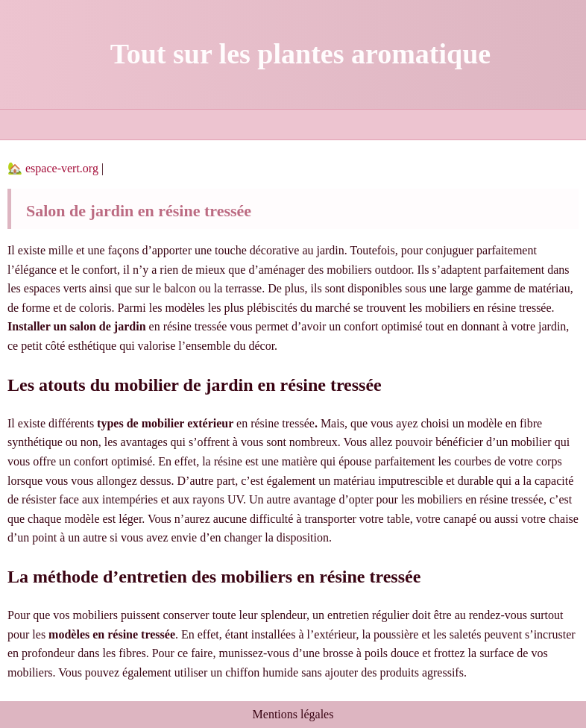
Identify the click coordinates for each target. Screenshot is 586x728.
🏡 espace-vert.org (54, 168)
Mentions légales (293, 714)
